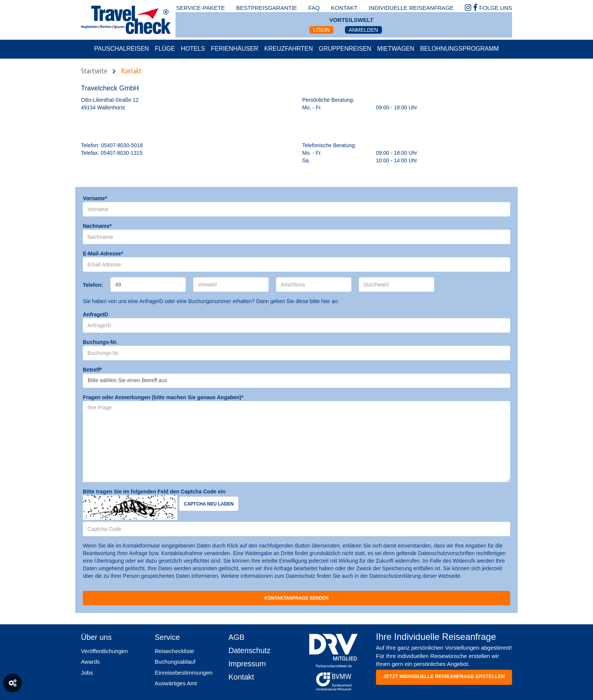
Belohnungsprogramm (459, 49)
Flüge (165, 49)
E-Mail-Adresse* (103, 254)
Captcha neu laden (209, 504)
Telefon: (93, 285)
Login (321, 30)
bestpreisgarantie (266, 8)
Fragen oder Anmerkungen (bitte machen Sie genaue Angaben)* (163, 397)
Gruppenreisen (345, 49)
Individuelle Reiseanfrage (411, 8)
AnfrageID (95, 314)
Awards (90, 662)
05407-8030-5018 (122, 145)
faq (314, 8)
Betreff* (92, 370)
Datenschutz (249, 650)
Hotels (193, 49)
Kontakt (131, 72)
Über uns (96, 637)
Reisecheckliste (174, 651)
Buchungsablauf (175, 662)
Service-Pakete (201, 8)
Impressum (247, 664)
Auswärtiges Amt (176, 683)
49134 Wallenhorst (103, 107)
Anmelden (363, 30)
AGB (236, 637)
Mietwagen (396, 49)
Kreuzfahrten (289, 49)
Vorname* (95, 198)
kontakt (344, 8)
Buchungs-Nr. (100, 342)
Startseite (94, 72)
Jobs (87, 673)
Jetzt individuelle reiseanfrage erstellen (444, 676)
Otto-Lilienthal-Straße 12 (110, 100)
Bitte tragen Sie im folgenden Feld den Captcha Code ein (154, 492)
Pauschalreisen (122, 49)
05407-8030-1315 (122, 153)
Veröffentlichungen (104, 651)
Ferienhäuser (235, 49)
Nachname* (97, 226)
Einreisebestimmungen (184, 673)
